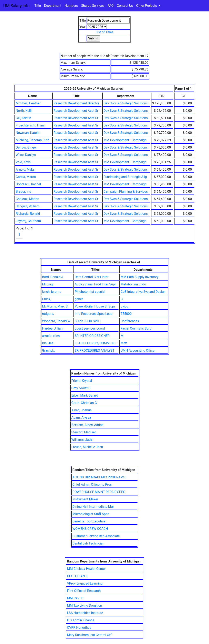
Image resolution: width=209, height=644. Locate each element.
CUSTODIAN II (77, 576)
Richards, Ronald (28, 214)
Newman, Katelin (28, 133)
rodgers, (48, 314)
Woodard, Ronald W (56, 321)
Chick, (46, 299)
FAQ (111, 6)
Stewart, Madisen (84, 432)
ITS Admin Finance (81, 620)
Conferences (130, 321)
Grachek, (48, 351)
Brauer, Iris (23, 192)
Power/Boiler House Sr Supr (95, 306)
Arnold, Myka (25, 169)
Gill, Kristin (23, 118)
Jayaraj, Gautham (28, 221)
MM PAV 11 (75, 598)
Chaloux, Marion (27, 199)
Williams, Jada (82, 440)
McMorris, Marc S (55, 306)
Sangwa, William (28, 206)
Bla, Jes (48, 343)
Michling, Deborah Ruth (32, 140)
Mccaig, (48, 284)
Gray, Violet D (81, 388)
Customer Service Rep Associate (96, 536)
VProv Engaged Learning (85, 583)
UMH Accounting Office (138, 351)
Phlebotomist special (90, 292)
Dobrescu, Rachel (28, 184)
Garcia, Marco (26, 177)
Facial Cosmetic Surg (136, 328)
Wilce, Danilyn (26, 155)
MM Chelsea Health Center (86, 569)
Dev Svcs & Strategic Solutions (126, 103)
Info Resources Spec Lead (94, 314)
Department (53, 6)
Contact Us (125, 6)
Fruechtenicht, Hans (30, 125)
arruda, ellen (51, 336)
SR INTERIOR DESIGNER (92, 336)
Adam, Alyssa (81, 418)
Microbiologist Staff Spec (91, 514)
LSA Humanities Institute (85, 613)
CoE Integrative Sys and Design (143, 292)
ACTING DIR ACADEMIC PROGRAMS (99, 477)
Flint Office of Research (84, 591)
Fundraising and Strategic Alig (125, 177)
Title (38, 6)
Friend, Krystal (82, 381)
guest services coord (90, 328)
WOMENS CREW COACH (90, 529)
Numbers (71, 6)
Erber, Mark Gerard (85, 395)
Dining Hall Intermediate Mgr (93, 507)
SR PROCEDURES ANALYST (95, 351)
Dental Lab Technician (88, 543)
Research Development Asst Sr (76, 111)
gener (79, 299)
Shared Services (93, 6)
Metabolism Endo (133, 284)
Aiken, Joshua (82, 410)
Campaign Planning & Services (126, 192)
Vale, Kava (23, 162)
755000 (126, 314)
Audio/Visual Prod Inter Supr (95, 284)
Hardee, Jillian (52, 328)
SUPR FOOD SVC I (88, 321)
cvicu (124, 306)
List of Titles (104, 32)
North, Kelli (24, 111)
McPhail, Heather (28, 103)
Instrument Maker (85, 499)
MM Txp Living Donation (84, 605)
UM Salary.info (16, 6)
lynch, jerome (52, 292)
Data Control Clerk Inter (92, 277)
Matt (124, 343)
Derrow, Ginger (26, 147)
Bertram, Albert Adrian (88, 425)
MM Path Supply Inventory (140, 277)
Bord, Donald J (53, 277)
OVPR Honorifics (79, 628)
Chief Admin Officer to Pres (92, 485)
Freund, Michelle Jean (87, 447)
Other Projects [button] (147, 6)
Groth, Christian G (84, 403)
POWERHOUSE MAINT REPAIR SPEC (99, 492)
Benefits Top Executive (89, 521)
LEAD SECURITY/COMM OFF (96, 343)
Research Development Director (76, 103)
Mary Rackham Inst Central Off (89, 635)
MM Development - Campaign (125, 140)
